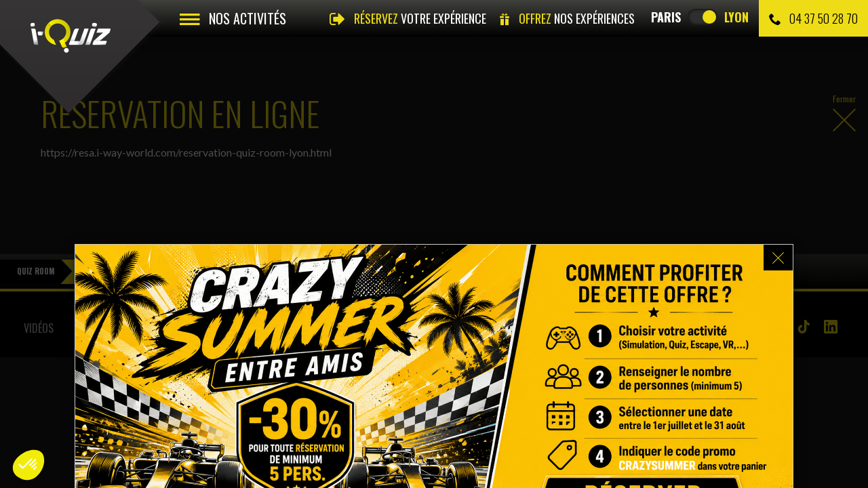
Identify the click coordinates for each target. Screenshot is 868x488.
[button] (28, 465)
